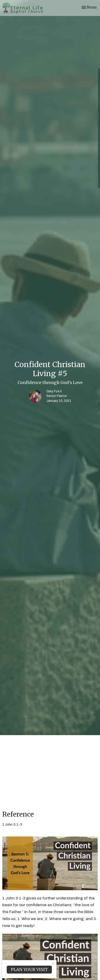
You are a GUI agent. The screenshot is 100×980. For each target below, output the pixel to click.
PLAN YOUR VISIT (29, 969)
